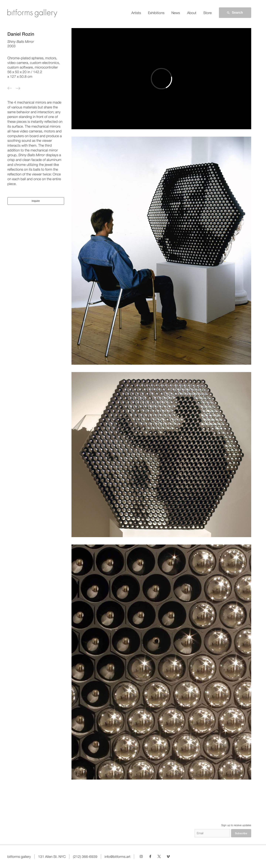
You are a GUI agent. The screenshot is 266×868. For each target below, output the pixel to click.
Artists (136, 13)
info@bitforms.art (117, 857)
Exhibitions (156, 13)
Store (208, 13)
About (192, 13)
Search (235, 13)
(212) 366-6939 (85, 857)
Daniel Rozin (21, 34)
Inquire (36, 201)
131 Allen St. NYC (52, 857)
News (176, 13)
